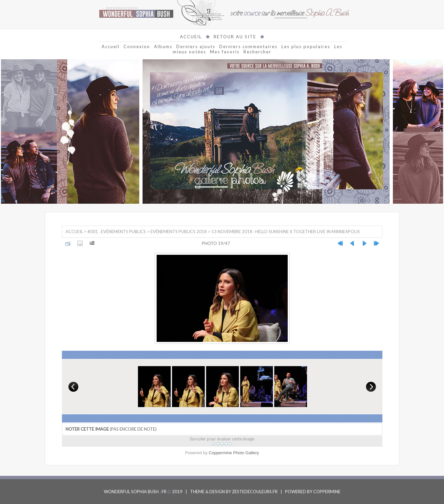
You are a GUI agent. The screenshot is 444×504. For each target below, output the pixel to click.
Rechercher (257, 52)
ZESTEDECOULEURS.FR (255, 492)
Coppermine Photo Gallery (234, 453)
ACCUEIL (191, 37)
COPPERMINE (327, 492)
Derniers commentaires (248, 47)
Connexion (137, 47)
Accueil (111, 47)
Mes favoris (225, 52)
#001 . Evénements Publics (117, 232)
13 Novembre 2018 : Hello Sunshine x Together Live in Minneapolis (286, 232)
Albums (163, 47)
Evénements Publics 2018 (179, 232)
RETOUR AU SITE (235, 37)
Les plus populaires (306, 47)
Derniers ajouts (196, 47)
